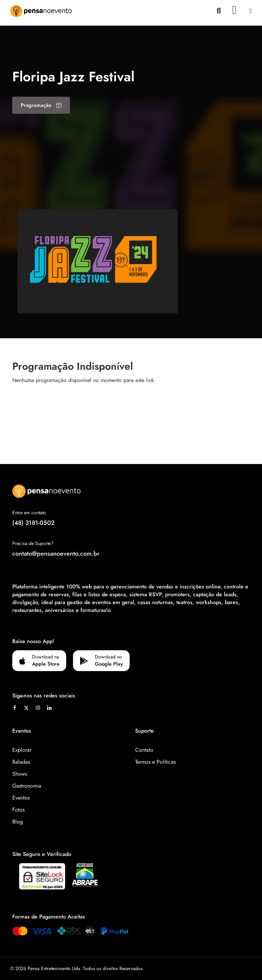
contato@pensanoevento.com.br (56, 554)
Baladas (21, 762)
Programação (41, 105)
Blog (18, 822)
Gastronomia (27, 786)
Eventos (21, 798)
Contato (144, 750)
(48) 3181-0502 (33, 523)
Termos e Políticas (155, 762)
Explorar (22, 750)
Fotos (18, 810)
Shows (20, 774)
